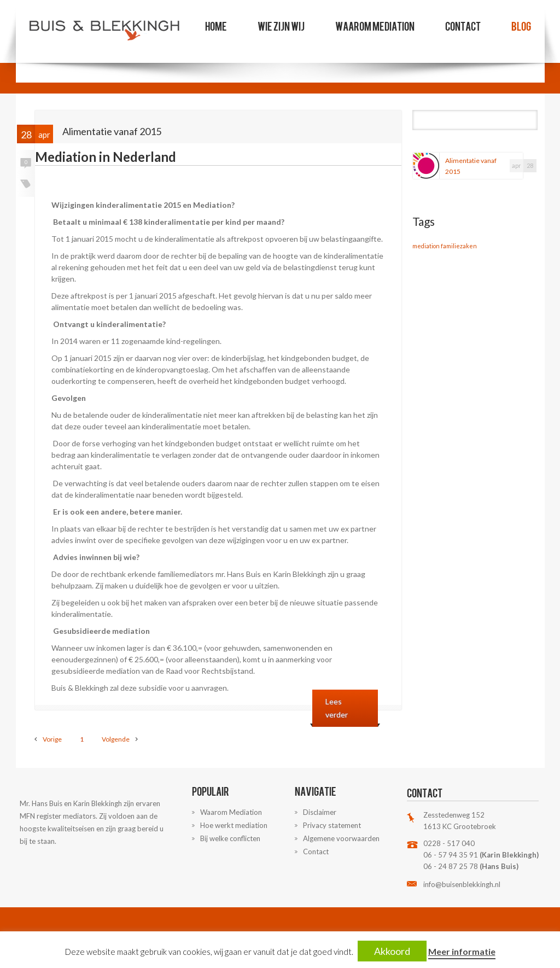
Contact (463, 26)
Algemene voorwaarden (341, 838)
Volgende (116, 739)
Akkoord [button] (392, 951)
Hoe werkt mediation (234, 825)
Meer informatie (462, 951)
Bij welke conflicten (230, 838)
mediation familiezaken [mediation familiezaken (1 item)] (445, 246)
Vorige (52, 739)
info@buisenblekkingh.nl (462, 884)
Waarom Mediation (375, 26)
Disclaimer (320, 812)
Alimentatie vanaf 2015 (471, 166)
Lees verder (337, 708)
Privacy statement (332, 825)
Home (216, 26)
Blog (521, 26)
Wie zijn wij (281, 26)
